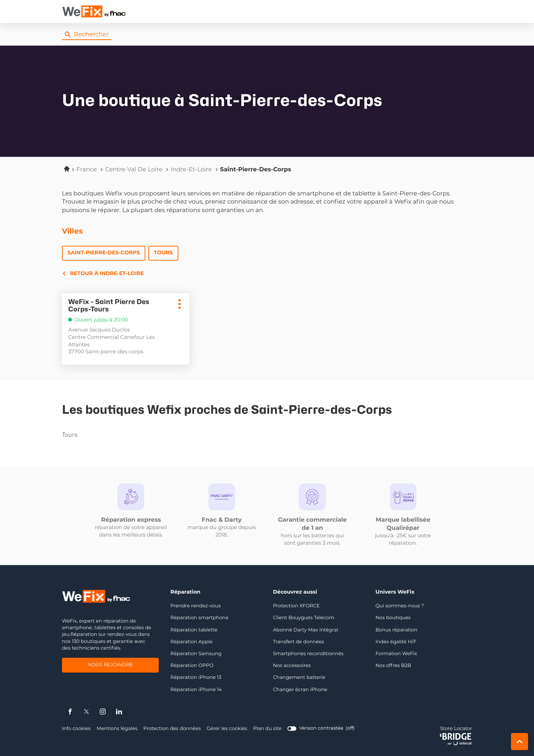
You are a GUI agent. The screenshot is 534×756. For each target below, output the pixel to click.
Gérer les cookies (227, 729)
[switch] (321, 729)
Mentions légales (117, 729)
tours (108, 435)
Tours (163, 253)
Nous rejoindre (110, 666)
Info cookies (76, 729)
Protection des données (172, 729)
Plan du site (267, 729)
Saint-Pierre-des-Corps (104, 253)
